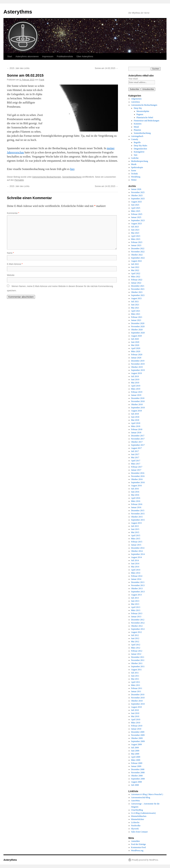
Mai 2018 (135, 420)
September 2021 (138, 295)
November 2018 (138, 401)
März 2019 (136, 389)
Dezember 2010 (138, 695)
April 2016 (136, 498)
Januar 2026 (136, 189)
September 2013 (138, 592)
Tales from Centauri (139, 832)
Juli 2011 (135, 673)
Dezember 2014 (138, 548)
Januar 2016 (136, 507)
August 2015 (137, 523)
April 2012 (136, 645)
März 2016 (136, 501)
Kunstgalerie (139, 152)
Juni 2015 (135, 529)
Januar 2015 (136, 545)
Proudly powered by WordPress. (145, 860)
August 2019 (137, 373)
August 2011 (136, 670)
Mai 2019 (135, 383)
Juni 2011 (135, 676)
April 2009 (136, 757)
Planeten (137, 130)
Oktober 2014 (137, 551)
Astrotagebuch (137, 136)
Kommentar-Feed (138, 847)
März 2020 (136, 351)
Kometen (138, 124)
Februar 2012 (137, 651)
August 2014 (137, 557)
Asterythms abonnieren (27, 56)
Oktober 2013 (137, 588)
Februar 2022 (137, 280)
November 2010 (138, 698)
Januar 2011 (136, 691)
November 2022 (138, 252)
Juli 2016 (135, 489)
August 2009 (137, 744)
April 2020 (136, 348)
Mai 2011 (135, 679)
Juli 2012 (135, 635)
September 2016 (138, 482)
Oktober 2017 (137, 442)
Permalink (19, 180)
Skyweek (135, 829)
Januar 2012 (136, 654)
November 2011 (138, 660)
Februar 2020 (137, 355)
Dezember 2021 (138, 286)
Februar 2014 (137, 576)
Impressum (48, 56)
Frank (42, 80)
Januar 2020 (136, 358)
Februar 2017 (137, 467)
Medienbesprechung (140, 161)
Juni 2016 (135, 492)
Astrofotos (136, 102)
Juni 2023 (135, 230)
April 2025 (136, 208)
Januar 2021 (136, 320)
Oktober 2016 (137, 479)
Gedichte (135, 158)
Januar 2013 (136, 617)
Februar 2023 (137, 242)
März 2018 (136, 426)
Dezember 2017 (138, 436)
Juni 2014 (135, 564)
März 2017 (136, 464)
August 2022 (137, 261)
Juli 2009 (135, 748)
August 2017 (137, 448)
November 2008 (138, 773)
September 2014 (138, 554)
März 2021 (136, 314)
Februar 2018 (137, 429)
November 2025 (138, 192)
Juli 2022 (135, 264)
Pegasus (140, 114)
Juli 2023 (135, 227)
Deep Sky (138, 108)
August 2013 (137, 595)
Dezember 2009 (138, 732)
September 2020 (138, 333)
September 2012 (138, 629)
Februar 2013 (137, 613)
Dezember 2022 (138, 248)
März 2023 (136, 239)
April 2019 (136, 386)
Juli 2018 (135, 414)
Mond (136, 127)
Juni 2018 (135, 417)
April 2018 (136, 423)
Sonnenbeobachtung (72, 177)
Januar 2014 (136, 579)
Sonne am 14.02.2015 (106, 68)
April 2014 (136, 570)
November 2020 (138, 326)
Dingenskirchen (140, 149)
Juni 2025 (135, 205)
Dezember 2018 (138, 398)
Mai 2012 (135, 642)
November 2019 (138, 364)
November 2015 (138, 514)
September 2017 (138, 445)
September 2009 (138, 741)
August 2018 (137, 411)
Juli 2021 (135, 302)
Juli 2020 (135, 339)
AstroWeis (135, 801)
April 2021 (136, 311)
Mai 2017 (135, 457)
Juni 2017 (135, 454)
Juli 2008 (135, 785)
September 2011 (138, 666)
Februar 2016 (137, 504)
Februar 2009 (137, 763)
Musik (134, 164)
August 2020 (137, 336)
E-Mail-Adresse (15, 264)
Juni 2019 (135, 380)
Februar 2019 (137, 392)
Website (11, 275)
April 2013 (136, 607)
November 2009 (138, 735)
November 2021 (138, 289)
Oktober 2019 (137, 367)
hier (72, 169)
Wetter (134, 180)
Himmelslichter (138, 819)
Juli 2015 (135, 526)
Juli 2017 (135, 451)
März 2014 (136, 573)
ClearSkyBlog (137, 810)
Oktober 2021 (137, 292)
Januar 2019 (136, 395)
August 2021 (137, 298)
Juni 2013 (135, 601)
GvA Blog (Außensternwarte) (143, 813)
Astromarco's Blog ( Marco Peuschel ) (147, 794)
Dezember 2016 (138, 473)
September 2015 (138, 520)
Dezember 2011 (138, 657)
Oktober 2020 (137, 330)
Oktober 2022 (137, 255)
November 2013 (138, 585)
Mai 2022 (135, 270)
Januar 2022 (136, 283)
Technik (134, 174)
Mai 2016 (135, 495)
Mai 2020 (135, 345)
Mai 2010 (135, 716)
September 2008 (138, 779)
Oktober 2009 (137, 738)
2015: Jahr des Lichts (18, 68)
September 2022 (138, 258)
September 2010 (138, 704)
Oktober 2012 (137, 626)
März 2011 (136, 685)
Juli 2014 (135, 560)
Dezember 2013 (138, 582)
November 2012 (138, 623)
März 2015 (136, 539)
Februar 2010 (137, 726)
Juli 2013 (135, 598)
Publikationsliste (65, 56)
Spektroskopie (137, 167)
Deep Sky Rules (140, 146)
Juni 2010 (135, 713)
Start (10, 56)
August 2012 (137, 632)
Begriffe (137, 142)
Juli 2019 (135, 376)
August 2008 (137, 782)
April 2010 (136, 719)
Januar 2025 (136, 217)
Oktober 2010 (137, 701)
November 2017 (138, 439)
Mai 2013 (135, 604)
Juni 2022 (135, 267)
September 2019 (138, 370)
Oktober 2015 (137, 517)
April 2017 (136, 461)
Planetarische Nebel (145, 117)
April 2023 (136, 236)
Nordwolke (136, 826)
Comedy (135, 139)
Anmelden (135, 841)
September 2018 (138, 408)
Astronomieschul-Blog (141, 797)
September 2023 (138, 220)
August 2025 (137, 202)
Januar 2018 (136, 433)
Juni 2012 (135, 638)
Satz (136, 155)
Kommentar (13, 213)
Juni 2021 (135, 305)
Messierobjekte (143, 111)
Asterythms (18, 12)
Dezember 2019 (138, 361)
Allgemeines (136, 99)
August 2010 (137, 707)
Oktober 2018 (137, 404)
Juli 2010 (135, 710)
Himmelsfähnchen (139, 816)
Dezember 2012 (138, 620)
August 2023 (137, 224)
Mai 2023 (135, 233)
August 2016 (137, 486)
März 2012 (136, 648)
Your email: (133, 79)
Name (10, 253)
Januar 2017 (136, 470)
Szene (134, 171)
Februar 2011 (137, 688)
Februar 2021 (137, 317)
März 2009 (136, 760)
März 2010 (136, 723)
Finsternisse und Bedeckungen (146, 121)
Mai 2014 (135, 567)
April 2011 (136, 682)
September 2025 (138, 199)
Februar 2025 (137, 214)
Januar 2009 (136, 766)
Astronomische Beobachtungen (47, 177)
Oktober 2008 (137, 776)
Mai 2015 (135, 532)
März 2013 (136, 610)
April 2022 (136, 273)
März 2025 (136, 211)
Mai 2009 (135, 754)
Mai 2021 (135, 308)
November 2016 (138, 476)
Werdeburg (136, 177)
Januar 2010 (136, 729)
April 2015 (136, 535)
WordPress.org (137, 850)
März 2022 (136, 277)
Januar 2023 (136, 245)
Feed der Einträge (139, 844)
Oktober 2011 (137, 663)
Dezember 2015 (138, 511)
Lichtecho (135, 822)
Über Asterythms (85, 56)
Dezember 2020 (138, 323)
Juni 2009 (135, 751)
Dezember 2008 (138, 769)
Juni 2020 (135, 342)
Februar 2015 (137, 542)
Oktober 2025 (137, 195)
